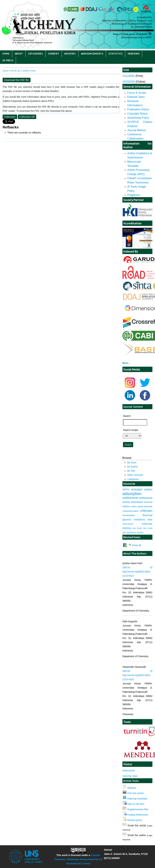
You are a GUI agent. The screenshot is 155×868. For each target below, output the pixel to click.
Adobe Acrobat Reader (46, 91)
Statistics (116, 54)
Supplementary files (138, 809)
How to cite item (136, 804)
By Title (131, 471)
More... (126, 363)
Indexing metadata (137, 799)
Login (136, 5)
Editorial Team (136, 97)
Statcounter (129, 770)
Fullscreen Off (27, 117)
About (19, 54)
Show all (135, 545)
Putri (33, 71)
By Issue (132, 462)
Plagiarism (134, 195)
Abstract (132, 788)
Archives (70, 54)
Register (147, 5)
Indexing (134, 54)
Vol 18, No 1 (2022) (20, 71)
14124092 (129, 76)
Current (54, 54)
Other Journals (135, 475)
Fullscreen (10, 117)
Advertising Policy (138, 118)
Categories (36, 54)
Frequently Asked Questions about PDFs (32, 101)
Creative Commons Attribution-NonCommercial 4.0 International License (78, 859)
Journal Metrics (137, 130)
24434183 (129, 82)
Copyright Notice (138, 114)
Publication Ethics (138, 109)
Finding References (138, 815)
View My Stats (130, 776)
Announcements (92, 54)
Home (6, 54)
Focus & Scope (137, 93)
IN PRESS (8, 60)
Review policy (135, 820)
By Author (132, 467)
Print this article (136, 793)
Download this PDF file (17, 80)
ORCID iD (137, 567)
